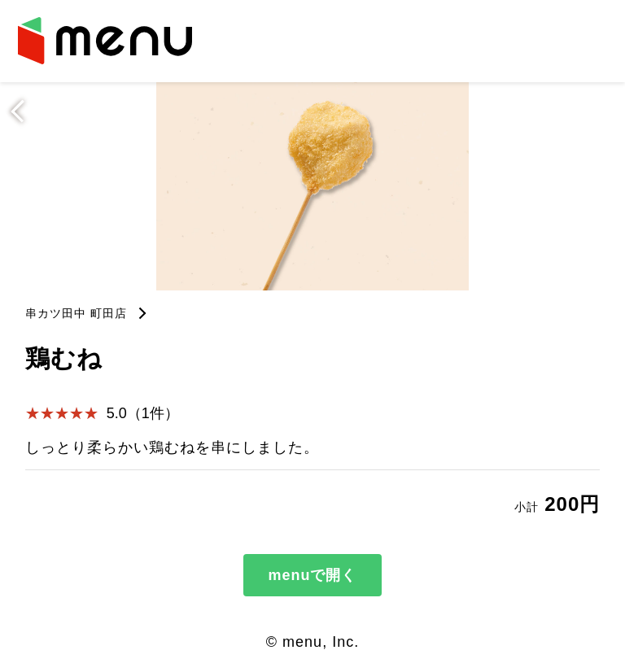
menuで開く (312, 575)
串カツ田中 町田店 (76, 313)
